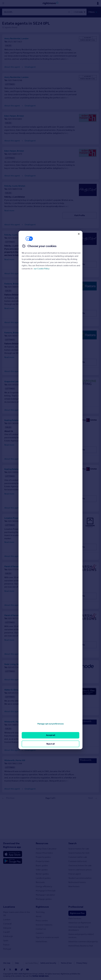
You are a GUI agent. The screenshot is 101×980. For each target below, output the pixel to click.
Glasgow (7, 928)
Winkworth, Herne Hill (15, 721)
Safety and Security (43, 963)
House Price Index (44, 853)
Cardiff (6, 932)
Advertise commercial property (83, 941)
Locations (9, 906)
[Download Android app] (13, 861)
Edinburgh (8, 936)
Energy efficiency (44, 886)
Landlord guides (43, 878)
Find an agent (75, 874)
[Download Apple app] (13, 854)
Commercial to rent (78, 861)
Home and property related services (81, 935)
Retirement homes (77, 882)
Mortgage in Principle (46, 890)
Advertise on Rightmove (80, 922)
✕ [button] (69, 12)
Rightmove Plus (77, 913)
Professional (76, 906)
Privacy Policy (76, 963)
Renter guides (42, 874)
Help (17, 963)
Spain (6, 940)
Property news (43, 861)
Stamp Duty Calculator (46, 848)
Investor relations (44, 924)
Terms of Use (61, 963)
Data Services (75, 918)
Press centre (42, 920)
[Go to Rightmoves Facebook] (4, 969)
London (7, 919)
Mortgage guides (44, 899)
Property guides (43, 857)
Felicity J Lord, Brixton (15, 186)
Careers (40, 933)
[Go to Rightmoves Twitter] (10, 969)
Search (73, 843)
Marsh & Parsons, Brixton (16, 566)
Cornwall (7, 923)
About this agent (12, 67)
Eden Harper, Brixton (14, 116)
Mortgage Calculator (45, 895)
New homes (74, 886)
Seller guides (42, 869)
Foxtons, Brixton (12, 283)
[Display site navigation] (3, 3)
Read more (9, 210)
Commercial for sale (78, 857)
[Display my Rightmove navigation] (98, 3)
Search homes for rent (79, 853)
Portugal (7, 949)
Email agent (30, 67)
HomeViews (41, 941)
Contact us (41, 929)
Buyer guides (42, 865)
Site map (7, 963)
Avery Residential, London (17, 38)
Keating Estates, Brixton (16, 420)
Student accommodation (80, 878)
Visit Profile (80, 215)
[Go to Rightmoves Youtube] (27, 969)
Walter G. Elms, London (15, 690)
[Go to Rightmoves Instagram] (16, 969)
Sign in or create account (47, 937)
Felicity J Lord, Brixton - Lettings (20, 235)
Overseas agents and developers (78, 928)
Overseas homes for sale (80, 865)
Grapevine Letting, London (17, 381)
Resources (42, 843)
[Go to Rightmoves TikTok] (22, 969)
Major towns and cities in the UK (17, 913)
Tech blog (40, 912)
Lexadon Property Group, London (20, 518)
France (6, 944)
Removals (40, 882)
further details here (41, 976)
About (39, 916)
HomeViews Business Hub (81, 945)
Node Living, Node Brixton (17, 664)
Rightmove (42, 906)
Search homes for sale (79, 848)
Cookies (27, 963)
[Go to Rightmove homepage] (50, 3)
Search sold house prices (80, 869)
